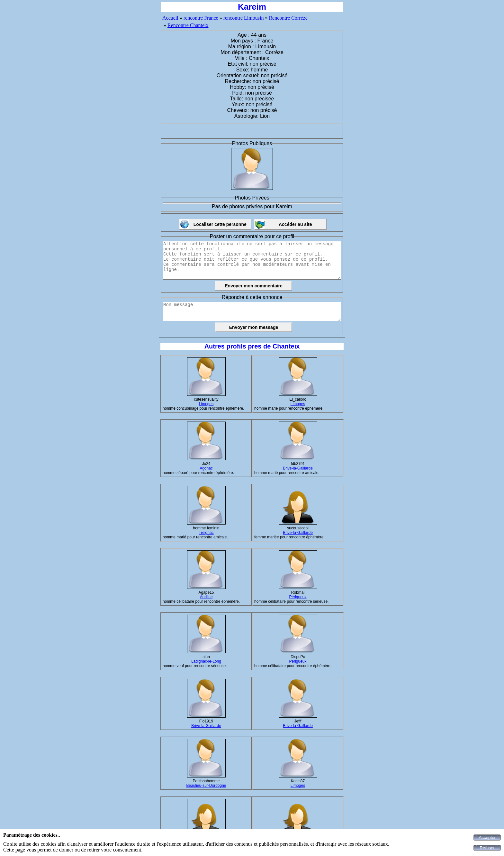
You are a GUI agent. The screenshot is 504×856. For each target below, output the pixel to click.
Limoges (206, 404)
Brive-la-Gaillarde (298, 468)
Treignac (206, 533)
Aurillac (206, 597)
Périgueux (298, 597)
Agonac (206, 468)
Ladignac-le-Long (206, 661)
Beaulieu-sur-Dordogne (206, 786)
